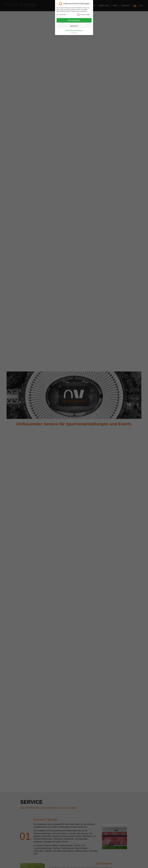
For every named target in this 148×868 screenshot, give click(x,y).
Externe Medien (84, 15)
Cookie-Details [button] (74, 33)
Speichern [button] (74, 26)
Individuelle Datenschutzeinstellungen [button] (74, 30)
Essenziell (61, 15)
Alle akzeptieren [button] (74, 20)
